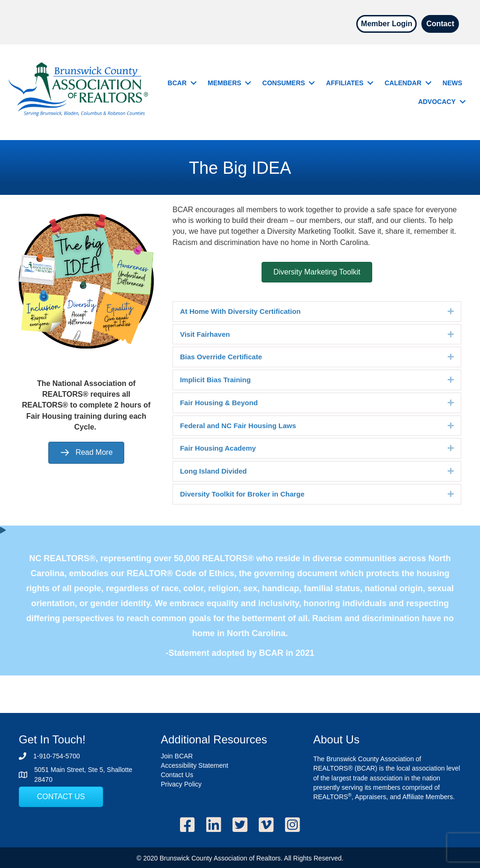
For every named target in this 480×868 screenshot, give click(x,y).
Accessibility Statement (195, 765)
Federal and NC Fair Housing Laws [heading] (238, 426)
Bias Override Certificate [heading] (221, 357)
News (452, 83)
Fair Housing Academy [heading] (218, 448)
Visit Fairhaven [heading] (205, 334)
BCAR (177, 83)
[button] (193, 83)
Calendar (403, 83)
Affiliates (345, 83)
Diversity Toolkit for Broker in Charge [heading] (242, 494)
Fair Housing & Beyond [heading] (219, 403)
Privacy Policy (181, 784)
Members (225, 83)
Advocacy (437, 102)
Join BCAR (177, 756)
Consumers (284, 83)
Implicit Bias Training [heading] (215, 380)
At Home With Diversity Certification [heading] (240, 311)
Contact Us (177, 775)
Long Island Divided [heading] (214, 471)
